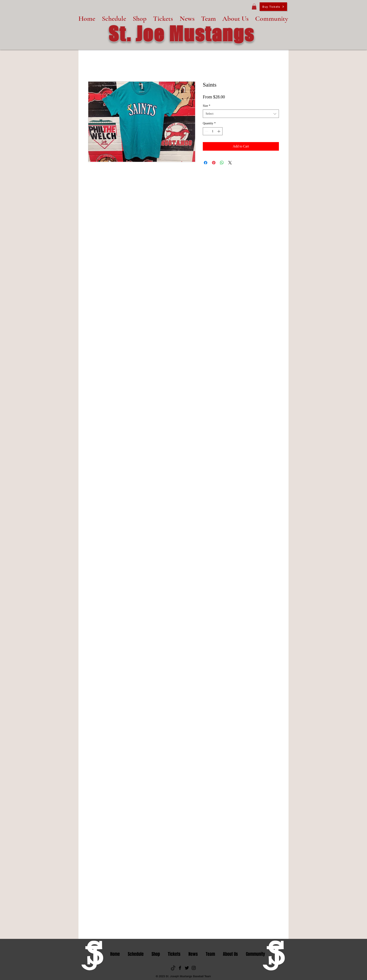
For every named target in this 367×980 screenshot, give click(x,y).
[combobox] (241, 114)
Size (207, 106)
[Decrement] (206, 131)
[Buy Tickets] (273, 7)
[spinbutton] (213, 131)
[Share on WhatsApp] (222, 163)
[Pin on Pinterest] (214, 163)
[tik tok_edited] (173, 968)
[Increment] (219, 131)
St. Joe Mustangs (181, 34)
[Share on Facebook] (206, 163)
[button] (254, 7)
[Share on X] (230, 163)
